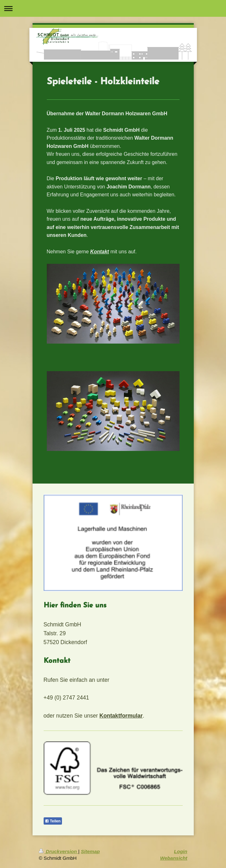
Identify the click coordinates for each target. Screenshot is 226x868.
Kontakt (100, 252)
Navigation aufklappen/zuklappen (113, 8)
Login (181, 851)
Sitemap (90, 851)
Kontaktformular (121, 716)
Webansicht (174, 858)
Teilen (53, 821)
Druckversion (59, 851)
